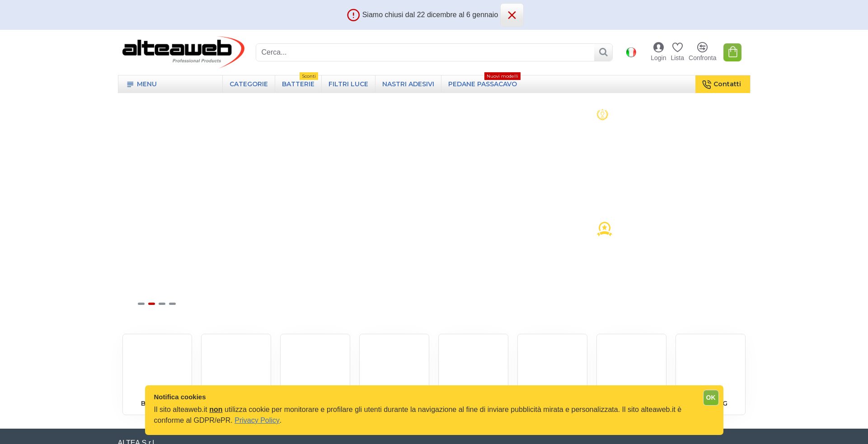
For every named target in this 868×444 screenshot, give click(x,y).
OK (711, 397)
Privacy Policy (257, 420)
